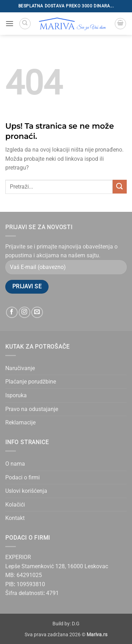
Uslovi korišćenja (26, 491)
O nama (15, 464)
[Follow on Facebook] (12, 312)
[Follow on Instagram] (24, 312)
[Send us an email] (37, 312)
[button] (10, 23)
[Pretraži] (25, 24)
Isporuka (16, 395)
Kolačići (15, 505)
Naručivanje (20, 368)
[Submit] (120, 187)
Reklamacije (20, 422)
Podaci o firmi (23, 477)
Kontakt (15, 518)
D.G (76, 624)
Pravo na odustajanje (32, 409)
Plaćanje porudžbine (31, 382)
